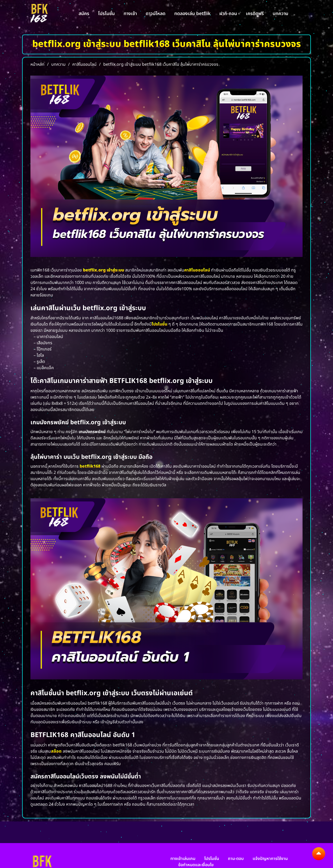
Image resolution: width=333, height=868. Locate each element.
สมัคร (84, 14)
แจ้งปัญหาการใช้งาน (270, 859)
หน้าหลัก (37, 64)
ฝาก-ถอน (228, 14)
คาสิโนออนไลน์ (197, 270)
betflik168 (90, 466)
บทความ (280, 14)
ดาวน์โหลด (156, 14)
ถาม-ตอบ (236, 859)
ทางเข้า (130, 14)
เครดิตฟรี (255, 14)
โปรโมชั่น (106, 14)
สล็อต (56, 751)
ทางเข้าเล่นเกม (183, 859)
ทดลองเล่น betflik (192, 14)
